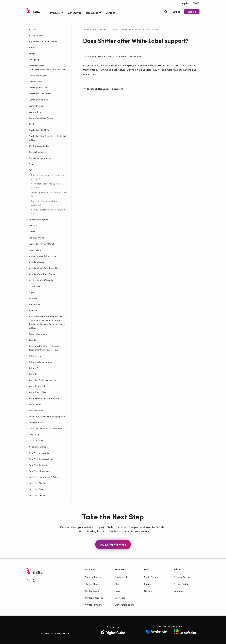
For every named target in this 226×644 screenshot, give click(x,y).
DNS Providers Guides (39, 146)
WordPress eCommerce (39, 471)
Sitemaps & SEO (36, 422)
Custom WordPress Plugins (41, 118)
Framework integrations (39, 219)
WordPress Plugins (37, 483)
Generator (33, 225)
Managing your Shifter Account (43, 256)
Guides (32, 232)
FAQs (115, 29)
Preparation (34, 304)
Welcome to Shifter (37, 447)
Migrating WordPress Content (42, 274)
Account (32, 29)
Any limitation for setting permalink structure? (47, 186)
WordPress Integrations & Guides (44, 477)
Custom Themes (36, 112)
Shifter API (33, 368)
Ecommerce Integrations (40, 158)
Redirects (33, 310)
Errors (31, 164)
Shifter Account (36, 356)
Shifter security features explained (44, 398)
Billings (32, 53)
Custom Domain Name (39, 100)
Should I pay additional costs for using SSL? (49, 194)
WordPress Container (38, 465)
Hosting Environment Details (42, 244)
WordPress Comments (39, 453)
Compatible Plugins (38, 75)
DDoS (31, 124)
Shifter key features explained (43, 380)
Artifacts (32, 47)
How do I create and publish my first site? (48, 211)
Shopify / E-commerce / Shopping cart (47, 416)
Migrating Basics (36, 262)
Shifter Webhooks (37, 410)
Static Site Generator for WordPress (45, 428)
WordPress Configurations (41, 459)
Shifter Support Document (95, 29)
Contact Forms (35, 81)
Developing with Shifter (39, 130)
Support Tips (34, 435)
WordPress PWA (36, 489)
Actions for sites (36, 35)
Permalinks (34, 298)
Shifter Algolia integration (40, 362)
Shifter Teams (35, 404)
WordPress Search (37, 495)
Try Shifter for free (113, 544)
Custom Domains (36, 106)
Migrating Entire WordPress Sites (44, 268)
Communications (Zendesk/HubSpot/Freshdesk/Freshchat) (48, 67)
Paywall (32, 292)
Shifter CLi (33, 374)
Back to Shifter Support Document (103, 89)
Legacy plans (35, 250)
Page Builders (35, 286)
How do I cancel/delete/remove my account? (48, 177)
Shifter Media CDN (37, 392)
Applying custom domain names (43, 41)
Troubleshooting (36, 441)
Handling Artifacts (37, 238)
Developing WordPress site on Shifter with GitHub (48, 138)
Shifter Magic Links (37, 386)
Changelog (34, 59)
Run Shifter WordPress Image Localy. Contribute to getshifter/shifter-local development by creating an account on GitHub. (47, 322)
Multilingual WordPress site (41, 280)
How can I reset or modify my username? (45, 203)
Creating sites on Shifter (40, 94)
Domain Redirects (37, 152)
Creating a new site (38, 87)
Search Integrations (38, 334)
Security (32, 340)
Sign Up (192, 12)
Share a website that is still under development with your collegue (44, 348)
